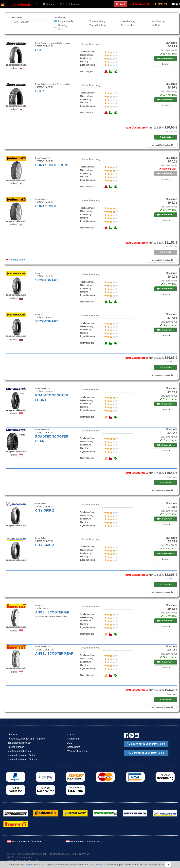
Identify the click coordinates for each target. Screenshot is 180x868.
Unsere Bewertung (90, 44)
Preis (61, 29)
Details (166, 64)
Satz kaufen (166, 137)
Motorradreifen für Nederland (83, 842)
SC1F (39, 50)
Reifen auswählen (166, 58)
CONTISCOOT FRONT (52, 165)
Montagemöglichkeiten (19, 751)
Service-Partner (16, 747)
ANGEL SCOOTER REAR (54, 653)
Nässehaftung (128, 21)
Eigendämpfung (97, 25)
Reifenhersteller (66, 21)
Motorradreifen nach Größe (22, 755)
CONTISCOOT (46, 206)
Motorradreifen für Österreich (24, 842)
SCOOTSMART (47, 280)
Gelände (156, 25)
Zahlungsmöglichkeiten (19, 743)
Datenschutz (74, 747)
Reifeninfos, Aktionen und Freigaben (26, 739)
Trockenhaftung (97, 21)
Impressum (73, 739)
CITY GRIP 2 (45, 510)
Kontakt (71, 735)
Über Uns (12, 735)
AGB (70, 743)
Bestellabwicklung (71, 4)
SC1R (39, 91)
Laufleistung (158, 21)
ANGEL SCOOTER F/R (52, 612)
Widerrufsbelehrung (77, 751)
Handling (63, 25)
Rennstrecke (127, 25)
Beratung (49, 4)
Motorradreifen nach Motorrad (23, 759)
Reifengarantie (15, 260)
